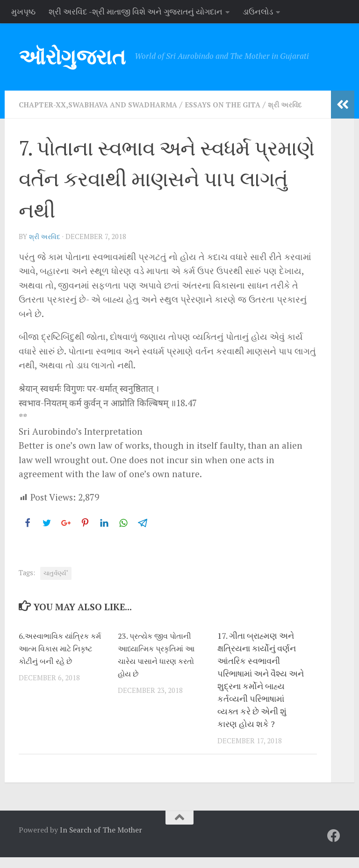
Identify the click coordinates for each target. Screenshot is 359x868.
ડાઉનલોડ (258, 11)
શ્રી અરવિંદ (46, 248)
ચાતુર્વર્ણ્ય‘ (56, 584)
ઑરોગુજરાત (72, 57)
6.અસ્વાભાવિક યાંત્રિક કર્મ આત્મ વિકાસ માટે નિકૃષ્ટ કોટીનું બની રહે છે (60, 659)
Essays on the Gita (244, 104)
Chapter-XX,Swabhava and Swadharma (106, 104)
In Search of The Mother (101, 840)
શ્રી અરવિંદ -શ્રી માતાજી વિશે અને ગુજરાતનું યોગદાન (136, 11)
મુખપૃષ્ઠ (23, 11)
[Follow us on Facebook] (334, 847)
